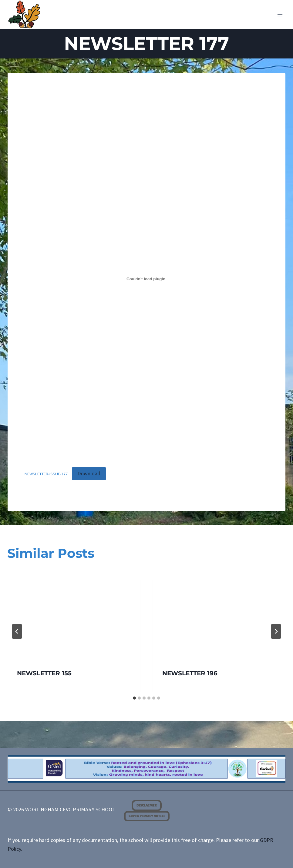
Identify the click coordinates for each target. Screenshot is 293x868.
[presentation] (74, 615)
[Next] (276, 631)
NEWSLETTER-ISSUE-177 (46, 474)
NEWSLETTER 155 (44, 673)
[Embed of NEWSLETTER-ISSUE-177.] (146, 279)
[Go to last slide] (17, 631)
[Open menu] (280, 14)
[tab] (134, 698)
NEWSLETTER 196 (190, 673)
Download (89, 473)
